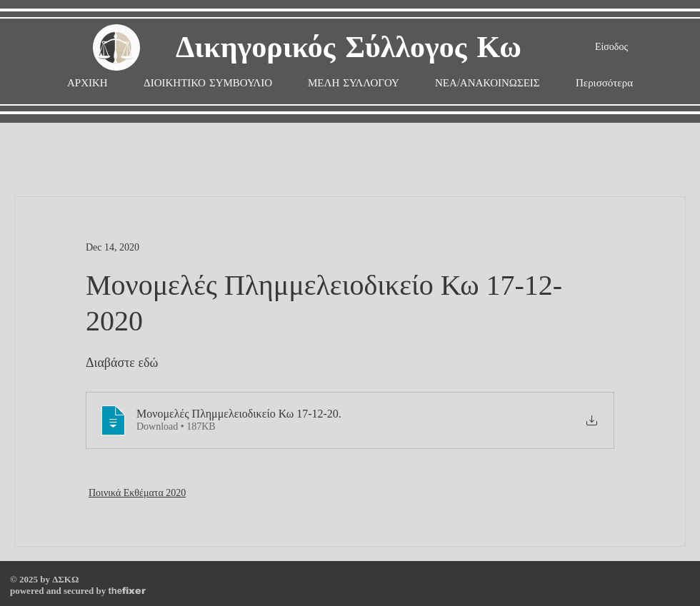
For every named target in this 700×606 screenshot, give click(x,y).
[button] (354, 83)
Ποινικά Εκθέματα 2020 (137, 493)
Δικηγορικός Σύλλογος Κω (349, 48)
